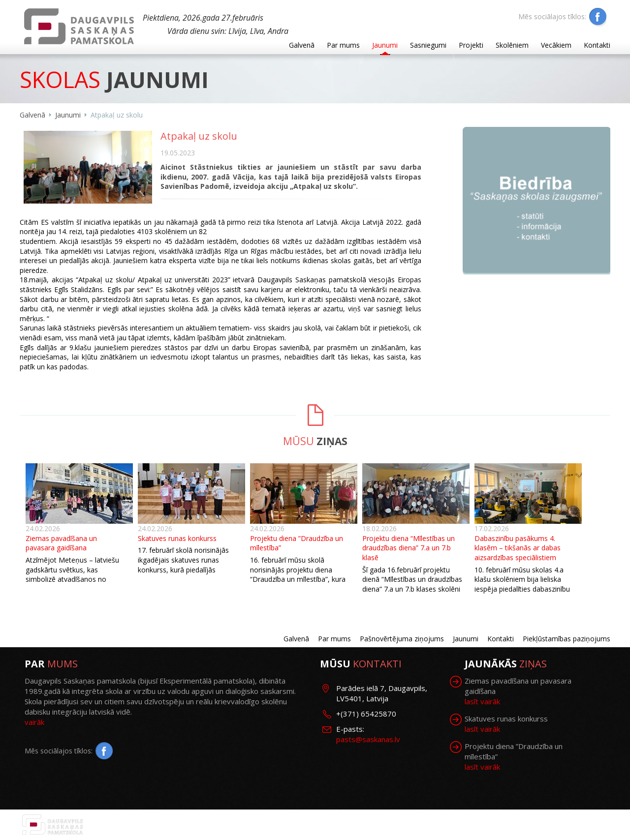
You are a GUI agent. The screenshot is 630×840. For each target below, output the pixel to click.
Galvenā (302, 45)
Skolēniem (512, 45)
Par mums (343, 45)
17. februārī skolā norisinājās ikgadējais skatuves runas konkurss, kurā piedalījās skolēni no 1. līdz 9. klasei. (183, 565)
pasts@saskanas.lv (368, 739)
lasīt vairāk (482, 701)
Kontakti (597, 45)
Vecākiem (556, 45)
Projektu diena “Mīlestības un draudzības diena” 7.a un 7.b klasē (409, 548)
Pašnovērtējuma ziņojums (402, 639)
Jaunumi (385, 45)
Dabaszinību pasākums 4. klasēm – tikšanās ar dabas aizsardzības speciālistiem (518, 548)
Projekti (471, 45)
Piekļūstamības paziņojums (567, 639)
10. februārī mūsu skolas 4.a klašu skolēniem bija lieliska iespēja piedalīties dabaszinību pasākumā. (522, 584)
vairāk (34, 722)
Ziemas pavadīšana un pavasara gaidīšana (61, 543)
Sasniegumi (428, 45)
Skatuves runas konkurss (177, 538)
